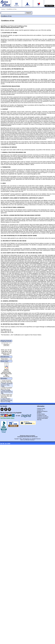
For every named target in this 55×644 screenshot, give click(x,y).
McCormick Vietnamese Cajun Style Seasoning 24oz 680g (6, 373)
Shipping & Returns (42, 411)
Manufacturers (5, 357)
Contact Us (40, 410)
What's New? (5, 361)
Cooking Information (42, 418)
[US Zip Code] (6, 343)
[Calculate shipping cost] (6, 345)
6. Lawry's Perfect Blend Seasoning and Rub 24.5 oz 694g (6, 400)
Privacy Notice (41, 414)
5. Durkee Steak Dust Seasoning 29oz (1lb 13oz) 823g (6, 396)
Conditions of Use (12, 9)
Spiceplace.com (28, 439)
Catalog (3, 9)
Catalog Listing (41, 408)
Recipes (39, 413)
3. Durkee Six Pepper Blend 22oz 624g (6, 388)
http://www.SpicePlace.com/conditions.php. (12, 58)
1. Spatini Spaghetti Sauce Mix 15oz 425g (6, 382)
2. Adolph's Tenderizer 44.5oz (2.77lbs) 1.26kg (6, 385)
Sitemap (39, 420)
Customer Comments (43, 417)
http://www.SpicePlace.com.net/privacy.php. (12, 107)
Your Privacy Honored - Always (7, 418)
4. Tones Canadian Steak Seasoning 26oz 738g (7, 392)
